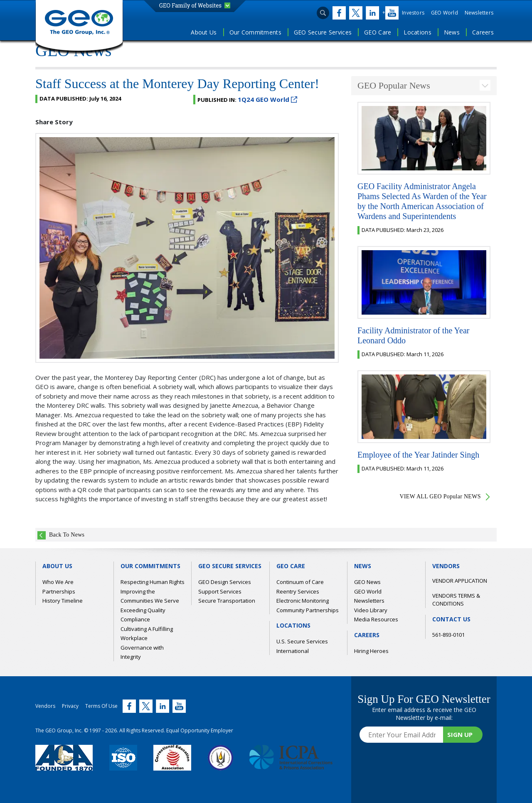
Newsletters (479, 13)
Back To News (67, 535)
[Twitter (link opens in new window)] (337, 13)
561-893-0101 (448, 635)
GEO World (445, 13)
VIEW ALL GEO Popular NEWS (440, 496)
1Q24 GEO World (267, 99)
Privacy (70, 706)
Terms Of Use (101, 706)
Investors (413, 13)
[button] (195, 5)
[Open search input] (323, 13)
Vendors (45, 706)
